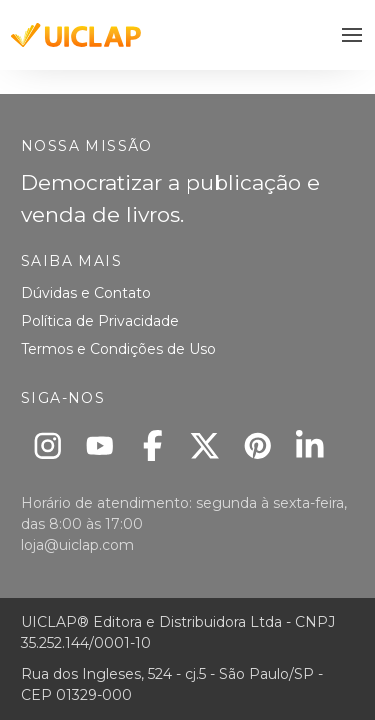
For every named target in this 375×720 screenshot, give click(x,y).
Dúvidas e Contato (86, 293)
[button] (352, 35)
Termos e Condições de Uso (118, 349)
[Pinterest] (257, 445)
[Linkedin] (310, 445)
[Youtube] (100, 445)
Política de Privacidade (100, 321)
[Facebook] (152, 445)
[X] (205, 445)
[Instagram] (47, 445)
